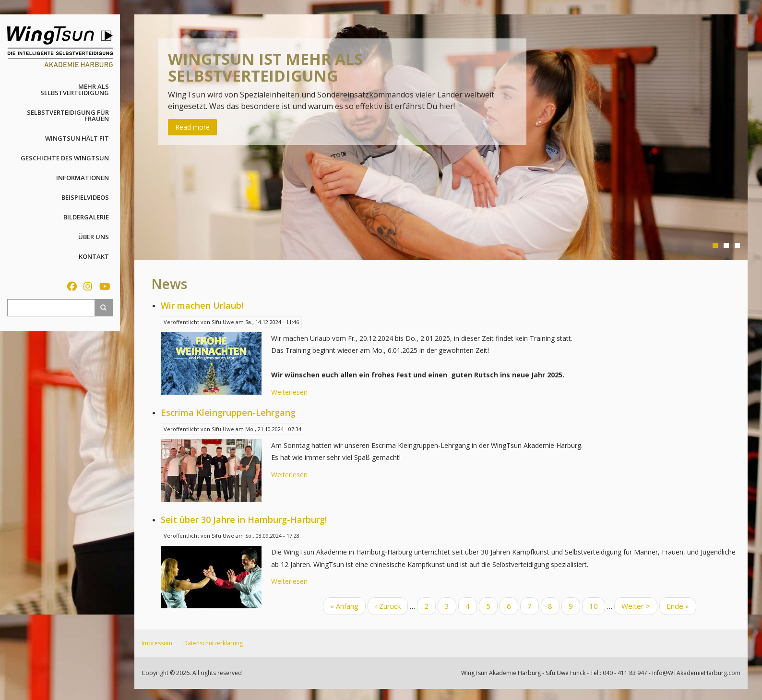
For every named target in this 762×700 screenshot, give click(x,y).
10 (597, 605)
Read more (192, 127)
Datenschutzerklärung (213, 643)
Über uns (94, 237)
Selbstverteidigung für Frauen (68, 115)
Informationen (83, 178)
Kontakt (94, 256)
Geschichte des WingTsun (65, 158)
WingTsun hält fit (77, 138)
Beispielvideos (85, 197)
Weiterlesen (289, 392)
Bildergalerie (86, 217)
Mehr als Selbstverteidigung (75, 90)
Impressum (157, 643)
